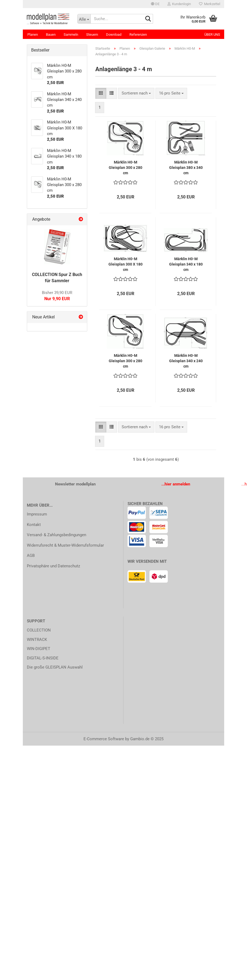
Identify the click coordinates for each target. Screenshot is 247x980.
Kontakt (34, 525)
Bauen (51, 35)
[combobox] (136, 93)
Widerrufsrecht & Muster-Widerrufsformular (65, 545)
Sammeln (71, 35)
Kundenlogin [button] (179, 4)
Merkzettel (210, 4)
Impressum (37, 514)
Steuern (92, 35)
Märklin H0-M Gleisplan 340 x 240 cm (186, 361)
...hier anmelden (176, 484)
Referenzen (138, 35)
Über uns (212, 35)
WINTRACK (37, 640)
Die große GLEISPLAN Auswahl (55, 667)
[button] (155, 4)
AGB (31, 556)
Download (114, 35)
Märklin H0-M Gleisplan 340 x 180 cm (186, 264)
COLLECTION (39, 630)
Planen (33, 35)
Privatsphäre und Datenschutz (53, 566)
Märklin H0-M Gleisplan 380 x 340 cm (186, 168)
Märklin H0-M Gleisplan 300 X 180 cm (126, 264)
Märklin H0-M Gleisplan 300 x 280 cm (126, 168)
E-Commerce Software (104, 739)
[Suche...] (84, 19)
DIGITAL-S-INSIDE (43, 658)
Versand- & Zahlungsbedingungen (57, 535)
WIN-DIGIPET (39, 649)
